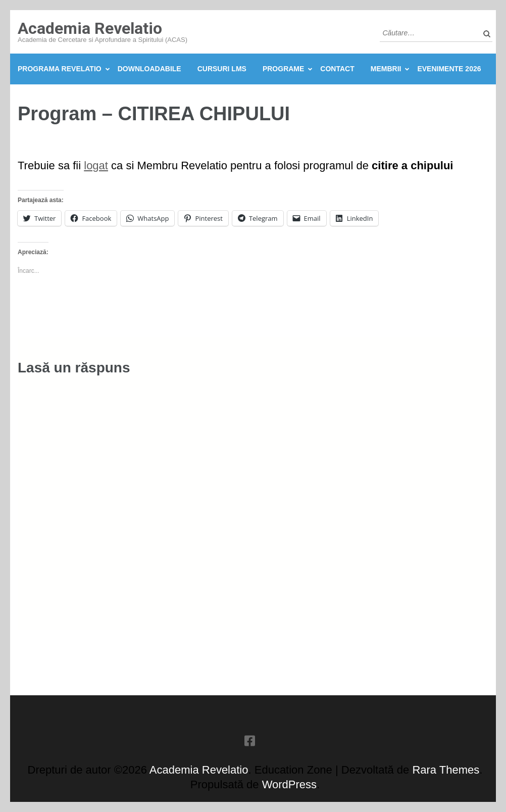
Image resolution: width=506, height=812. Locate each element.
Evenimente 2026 (449, 69)
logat (96, 165)
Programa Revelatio (60, 69)
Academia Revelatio (90, 28)
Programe (283, 69)
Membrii (386, 69)
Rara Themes (446, 770)
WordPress (289, 784)
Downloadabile (149, 69)
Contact (337, 69)
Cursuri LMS (222, 69)
